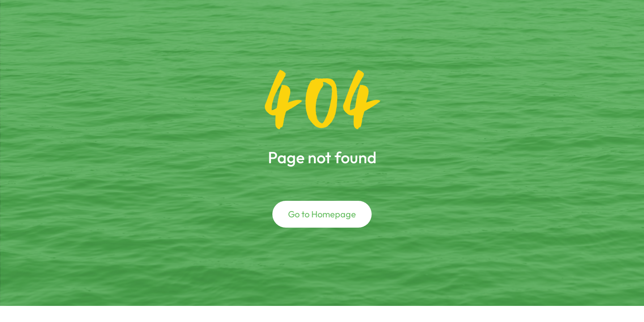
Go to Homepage (322, 214)
